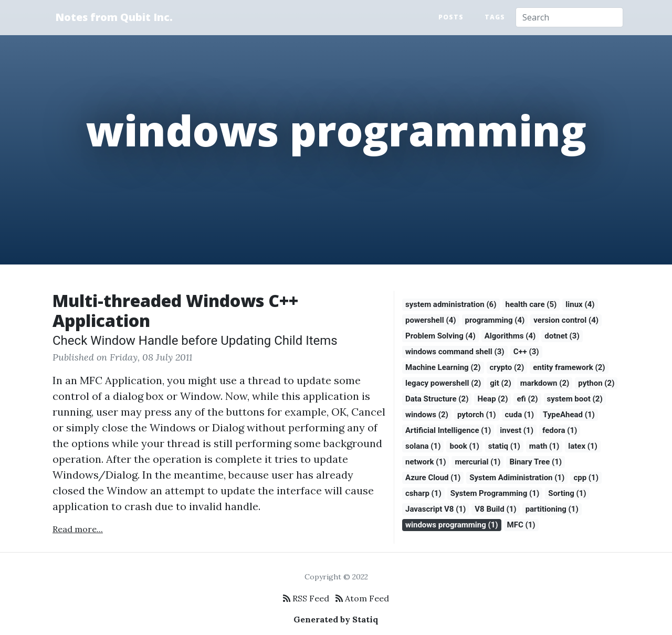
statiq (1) (504, 446)
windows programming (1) (452, 525)
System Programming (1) (495, 493)
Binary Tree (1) (535, 462)
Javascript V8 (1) (435, 509)
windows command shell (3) (455, 352)
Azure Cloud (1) (433, 478)
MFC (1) (521, 525)
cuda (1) (520, 415)
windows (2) (427, 415)
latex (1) (583, 446)
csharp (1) (423, 493)
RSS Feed (306, 598)
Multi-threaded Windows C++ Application (175, 310)
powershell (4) (431, 320)
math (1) (544, 446)
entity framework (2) (569, 367)
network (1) (426, 462)
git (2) (500, 383)
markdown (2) (545, 383)
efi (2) (527, 399)
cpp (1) (586, 478)
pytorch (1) (477, 415)
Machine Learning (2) (443, 367)
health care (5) (531, 304)
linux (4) (580, 304)
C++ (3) (526, 352)
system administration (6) (451, 304)
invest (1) (517, 430)
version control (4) (566, 320)
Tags (495, 17)
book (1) (464, 446)
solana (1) (423, 446)
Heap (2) (492, 399)
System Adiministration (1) (517, 478)
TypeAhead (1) (569, 415)
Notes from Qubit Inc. (114, 17)
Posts (451, 17)
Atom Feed (362, 598)
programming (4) (495, 320)
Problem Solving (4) (440, 336)
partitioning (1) (552, 509)
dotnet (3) (562, 336)
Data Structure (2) (437, 399)
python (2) (596, 383)
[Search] (569, 17)
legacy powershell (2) (443, 383)
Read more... (78, 529)
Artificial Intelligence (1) (448, 430)
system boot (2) (575, 399)
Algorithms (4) (510, 336)
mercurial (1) (477, 462)
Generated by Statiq (336, 619)
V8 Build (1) (495, 509)
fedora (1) (560, 430)
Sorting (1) (567, 493)
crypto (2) (507, 367)
